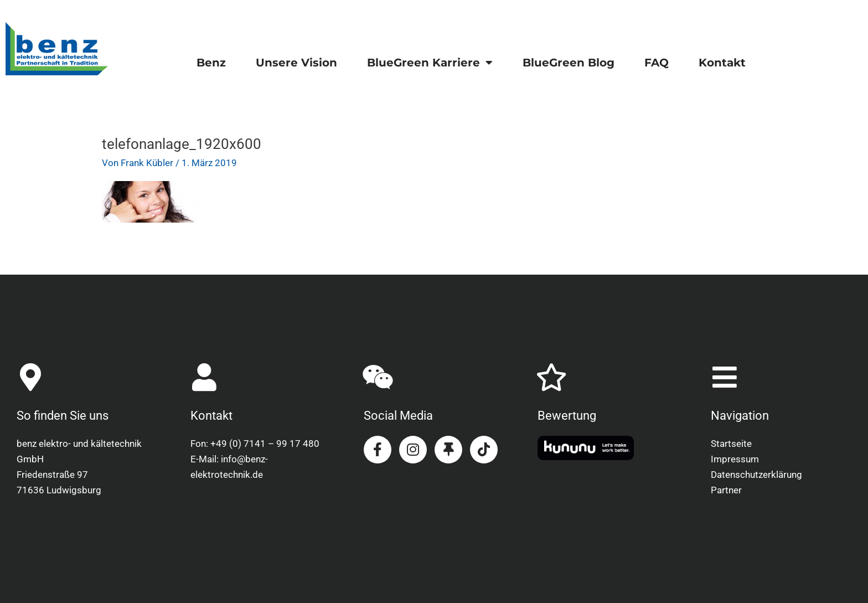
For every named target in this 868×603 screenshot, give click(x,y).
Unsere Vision (296, 63)
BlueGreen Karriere (430, 63)
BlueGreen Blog (569, 63)
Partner (726, 490)
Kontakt (722, 63)
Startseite (731, 444)
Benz (211, 63)
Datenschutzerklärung (756, 475)
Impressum (735, 459)
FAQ (657, 63)
